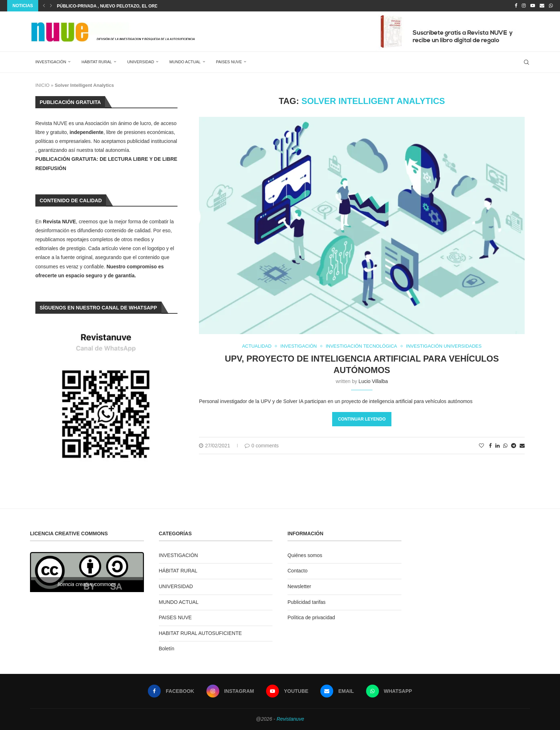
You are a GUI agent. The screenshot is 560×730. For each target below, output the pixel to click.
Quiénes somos (305, 555)
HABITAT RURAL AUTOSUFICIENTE (201, 633)
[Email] (542, 6)
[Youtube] (533, 6)
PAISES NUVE (229, 62)
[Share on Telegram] (514, 446)
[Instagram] (524, 6)
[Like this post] (481, 446)
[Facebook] (516, 6)
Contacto (297, 571)
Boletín (167, 649)
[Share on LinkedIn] (497, 446)
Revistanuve (290, 719)
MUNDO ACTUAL (185, 62)
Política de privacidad (311, 617)
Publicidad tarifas (307, 602)
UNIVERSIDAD (141, 62)
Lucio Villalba (373, 381)
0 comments (262, 446)
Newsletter (299, 586)
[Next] (51, 6)
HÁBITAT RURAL (97, 62)
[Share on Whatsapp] (505, 446)
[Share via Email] (522, 446)
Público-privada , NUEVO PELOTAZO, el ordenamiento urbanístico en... (141, 6)
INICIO (42, 85)
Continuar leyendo (362, 419)
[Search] (526, 62)
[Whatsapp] (551, 6)
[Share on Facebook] (490, 446)
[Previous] (44, 6)
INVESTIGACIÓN (51, 62)
